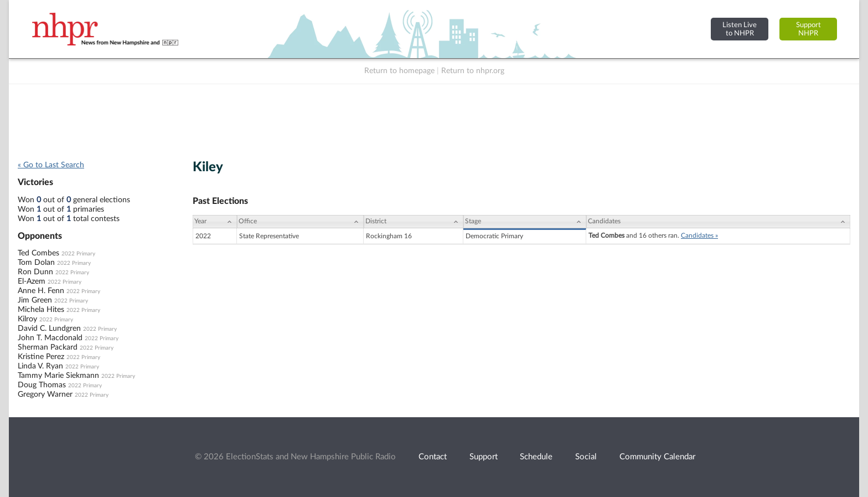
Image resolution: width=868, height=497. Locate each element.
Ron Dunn (35, 272)
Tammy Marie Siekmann (58, 376)
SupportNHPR (808, 29)
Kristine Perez (41, 357)
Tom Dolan (36, 263)
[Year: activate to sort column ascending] (215, 222)
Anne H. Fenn (41, 291)
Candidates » (699, 235)
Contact (433, 457)
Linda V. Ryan (40, 366)
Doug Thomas (42, 385)
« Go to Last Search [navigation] (51, 165)
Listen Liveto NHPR (740, 29)
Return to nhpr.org (473, 71)
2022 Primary (78, 254)
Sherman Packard (48, 347)
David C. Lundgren (49, 329)
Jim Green (35, 300)
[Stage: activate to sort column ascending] (525, 222)
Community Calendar (657, 457)
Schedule (536, 457)
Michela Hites (41, 310)
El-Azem (32, 281)
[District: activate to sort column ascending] (414, 222)
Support (484, 457)
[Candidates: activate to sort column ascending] (718, 222)
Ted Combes (38, 253)
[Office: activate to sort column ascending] (300, 222)
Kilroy (27, 319)
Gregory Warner (45, 394)
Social (586, 457)
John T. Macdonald (50, 338)
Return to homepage (399, 71)
